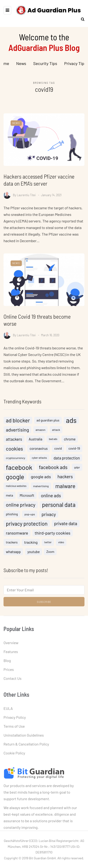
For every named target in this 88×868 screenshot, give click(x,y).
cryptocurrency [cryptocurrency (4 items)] (15, 460)
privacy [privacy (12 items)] (49, 516)
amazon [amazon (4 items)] (41, 432)
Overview (11, 643)
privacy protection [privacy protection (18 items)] (27, 526)
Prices (9, 669)
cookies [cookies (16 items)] (14, 451)
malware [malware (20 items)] (65, 488)
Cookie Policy (14, 753)
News (21, 63)
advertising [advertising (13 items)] (17, 432)
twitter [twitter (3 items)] (48, 545)
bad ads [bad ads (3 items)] (53, 441)
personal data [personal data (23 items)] (59, 507)
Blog (7, 660)
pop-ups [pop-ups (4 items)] (30, 516)
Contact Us (12, 678)
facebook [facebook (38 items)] (19, 470)
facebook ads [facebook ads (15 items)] (53, 469)
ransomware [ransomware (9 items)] (17, 535)
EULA (8, 708)
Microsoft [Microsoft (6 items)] (27, 498)
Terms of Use (14, 726)
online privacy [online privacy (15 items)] (21, 507)
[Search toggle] (81, 19)
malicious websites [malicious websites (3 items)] (16, 488)
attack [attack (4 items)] (56, 432)
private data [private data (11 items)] (66, 526)
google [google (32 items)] (15, 479)
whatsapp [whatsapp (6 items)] (13, 554)
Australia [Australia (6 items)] (35, 441)
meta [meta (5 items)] (10, 498)
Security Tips (45, 63)
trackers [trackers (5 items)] (12, 545)
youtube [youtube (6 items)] (34, 554)
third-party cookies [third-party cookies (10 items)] (53, 535)
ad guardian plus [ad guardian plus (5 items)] (48, 423)
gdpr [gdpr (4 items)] (77, 470)
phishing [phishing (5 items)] (12, 516)
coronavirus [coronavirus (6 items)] (39, 451)
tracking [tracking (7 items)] (31, 545)
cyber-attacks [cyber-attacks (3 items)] (39, 460)
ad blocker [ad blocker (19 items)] (18, 423)
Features (11, 652)
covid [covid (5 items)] (58, 451)
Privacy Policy (15, 717)
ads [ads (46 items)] (71, 423)
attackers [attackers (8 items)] (14, 441)
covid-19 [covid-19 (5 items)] (74, 451)
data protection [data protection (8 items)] (67, 460)
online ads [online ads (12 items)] (51, 498)
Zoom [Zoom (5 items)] (50, 554)
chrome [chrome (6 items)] (70, 441)
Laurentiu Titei (26, 195)
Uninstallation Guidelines (24, 735)
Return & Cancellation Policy (26, 744)
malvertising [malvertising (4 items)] (41, 488)
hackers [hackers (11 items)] (65, 479)
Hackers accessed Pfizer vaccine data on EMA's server (39, 180)
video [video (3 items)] (61, 545)
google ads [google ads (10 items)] (41, 479)
